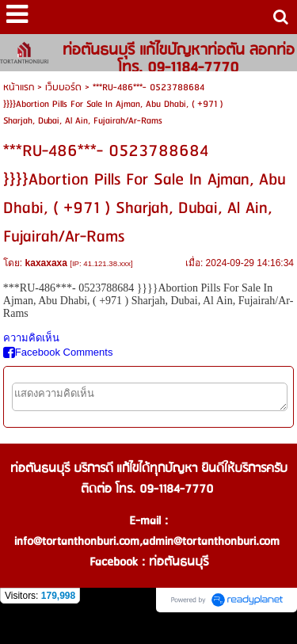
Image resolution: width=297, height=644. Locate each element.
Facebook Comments (58, 352)
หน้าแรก (19, 88)
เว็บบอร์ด (63, 88)
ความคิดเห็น (31, 338)
